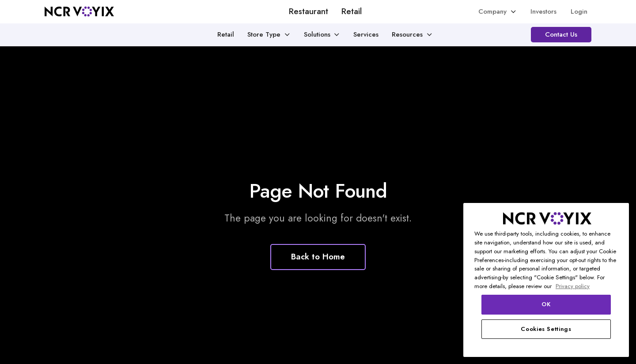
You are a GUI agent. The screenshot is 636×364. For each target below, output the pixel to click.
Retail (352, 11)
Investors (543, 11)
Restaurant (309, 11)
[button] (498, 12)
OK (546, 304)
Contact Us (561, 34)
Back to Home (318, 257)
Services (366, 34)
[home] (79, 11)
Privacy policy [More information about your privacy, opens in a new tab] (573, 286)
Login (579, 11)
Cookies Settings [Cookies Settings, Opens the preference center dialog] (546, 329)
